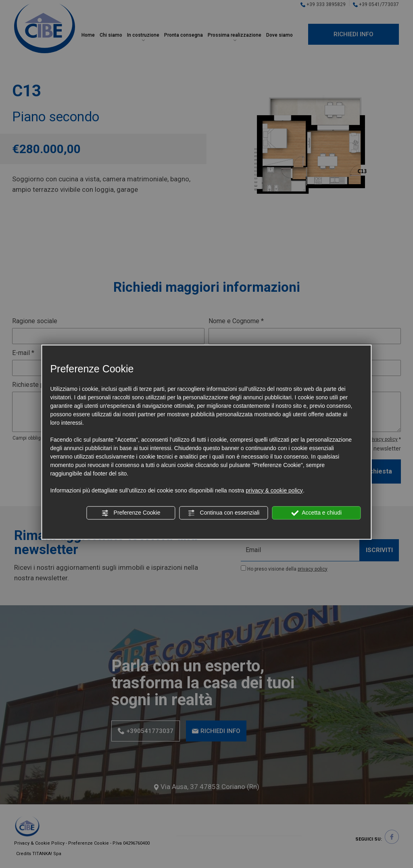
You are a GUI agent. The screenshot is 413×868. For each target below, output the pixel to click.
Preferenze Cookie (131, 513)
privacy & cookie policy (274, 490)
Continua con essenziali (224, 513)
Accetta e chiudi (316, 513)
